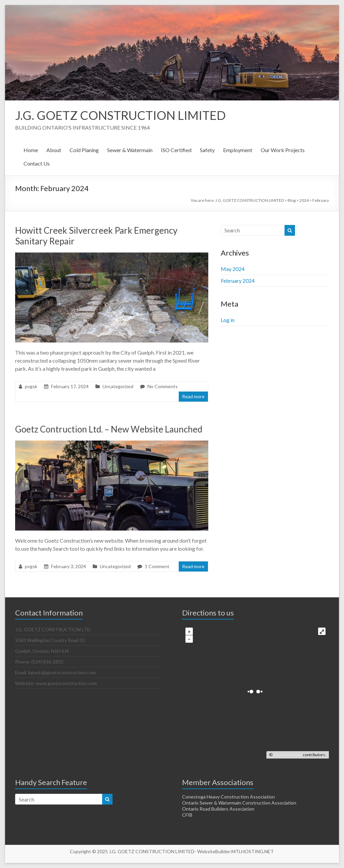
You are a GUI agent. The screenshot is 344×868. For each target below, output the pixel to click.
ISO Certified (176, 150)
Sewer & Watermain (130, 150)
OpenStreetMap (288, 755)
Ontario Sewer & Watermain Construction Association (239, 803)
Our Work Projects (283, 150)
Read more (193, 396)
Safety (207, 150)
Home (31, 150)
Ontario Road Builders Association (218, 809)
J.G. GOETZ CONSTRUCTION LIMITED (120, 115)
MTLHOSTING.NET (253, 851)
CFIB (187, 815)
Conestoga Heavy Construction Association (228, 797)
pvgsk (31, 386)
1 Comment (157, 566)
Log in (228, 320)
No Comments (163, 386)
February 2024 (238, 281)
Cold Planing (84, 150)
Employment (238, 150)
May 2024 (233, 269)
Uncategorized (118, 386)
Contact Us (37, 163)
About (54, 150)
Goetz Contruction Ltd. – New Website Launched (109, 429)
